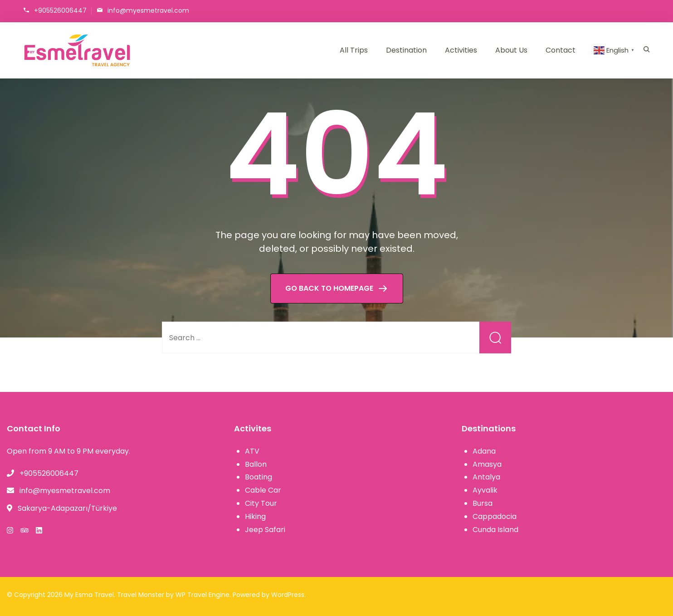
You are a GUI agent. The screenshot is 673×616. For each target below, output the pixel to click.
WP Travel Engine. (203, 595)
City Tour (261, 503)
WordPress (288, 595)
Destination (406, 50)
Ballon (256, 464)
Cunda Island (495, 530)
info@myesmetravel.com (148, 10)
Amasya (487, 464)
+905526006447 (60, 10)
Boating (258, 477)
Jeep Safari (265, 530)
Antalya (486, 477)
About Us (511, 50)
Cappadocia (495, 516)
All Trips (354, 50)
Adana (484, 451)
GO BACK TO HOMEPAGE (330, 288)
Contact (561, 50)
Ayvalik (485, 490)
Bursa (483, 503)
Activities (461, 50)
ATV (252, 451)
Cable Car (263, 490)
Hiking (255, 516)
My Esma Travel (89, 595)
